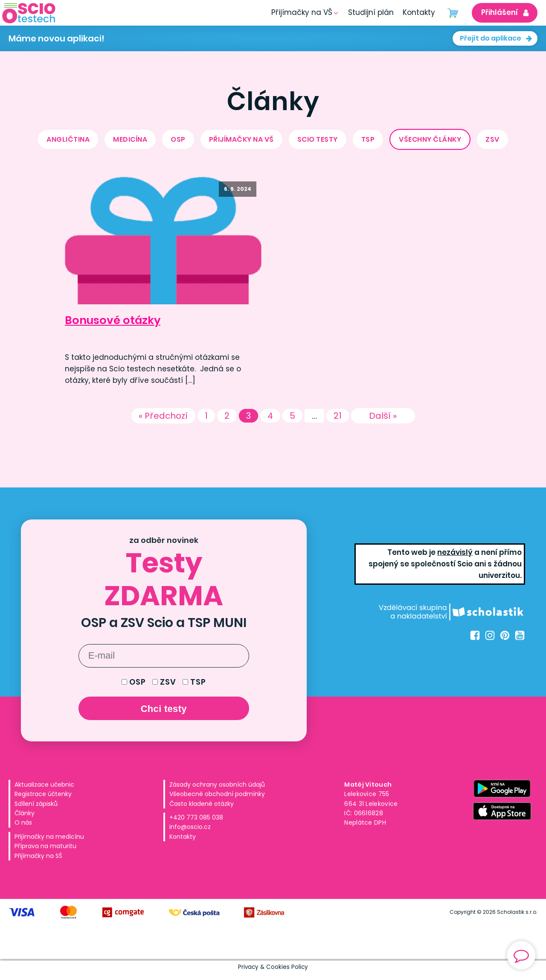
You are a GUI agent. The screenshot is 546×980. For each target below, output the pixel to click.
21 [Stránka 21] (338, 416)
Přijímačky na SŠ (38, 856)
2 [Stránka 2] (227, 416)
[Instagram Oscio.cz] (490, 635)
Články (25, 813)
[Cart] (453, 13)
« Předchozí (163, 416)
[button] (371, 13)
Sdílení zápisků (36, 804)
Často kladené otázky (202, 804)
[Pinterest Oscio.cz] (505, 635)
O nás (23, 822)
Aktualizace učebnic (44, 785)
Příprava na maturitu (45, 846)
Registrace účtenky (43, 794)
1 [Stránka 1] (206, 416)
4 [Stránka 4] (270, 416)
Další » (383, 416)
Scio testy (318, 139)
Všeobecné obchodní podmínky (217, 794)
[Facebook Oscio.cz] (475, 635)
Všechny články (430, 139)
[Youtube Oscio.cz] (520, 635)
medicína (130, 139)
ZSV (492, 139)
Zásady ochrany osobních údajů (217, 785)
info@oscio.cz (190, 827)
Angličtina (68, 139)
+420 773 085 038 (196, 817)
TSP (368, 139)
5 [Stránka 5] (292, 416)
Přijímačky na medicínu (49, 837)
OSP (178, 139)
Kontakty (183, 837)
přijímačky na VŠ (241, 139)
